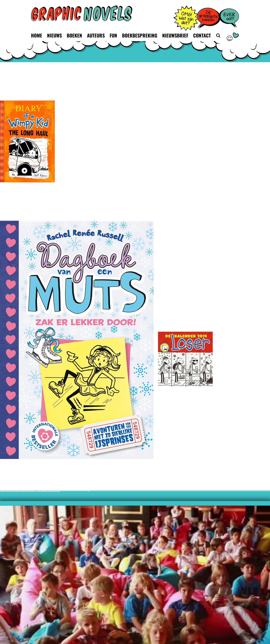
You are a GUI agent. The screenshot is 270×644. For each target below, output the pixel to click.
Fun (113, 35)
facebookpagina (66, 467)
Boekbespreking (140, 35)
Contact (202, 35)
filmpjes (118, 467)
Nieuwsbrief (175, 35)
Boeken (74, 35)
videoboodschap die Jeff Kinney (192, 467)
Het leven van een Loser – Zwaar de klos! (30, 489)
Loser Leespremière (216, 310)
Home (37, 35)
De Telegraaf (33, 479)
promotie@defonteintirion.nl (179, 272)
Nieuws (54, 35)
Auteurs (96, 35)
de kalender (199, 394)
